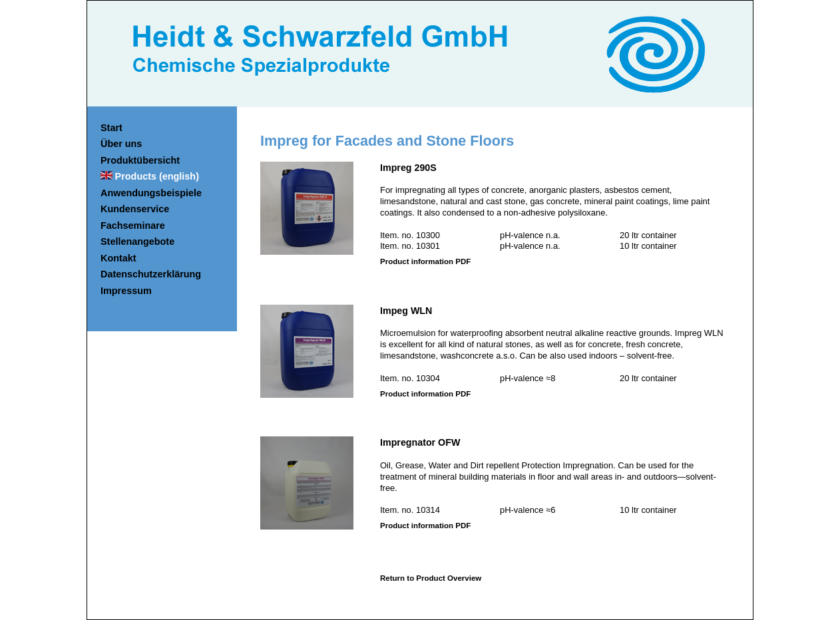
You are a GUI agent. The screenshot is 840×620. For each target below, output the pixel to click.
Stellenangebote (137, 241)
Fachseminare (133, 226)
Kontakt (118, 258)
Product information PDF (425, 261)
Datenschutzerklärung (151, 274)
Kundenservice (135, 209)
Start (111, 128)
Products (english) (157, 176)
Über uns (121, 144)
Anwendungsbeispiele (151, 193)
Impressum (126, 291)
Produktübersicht (140, 160)
